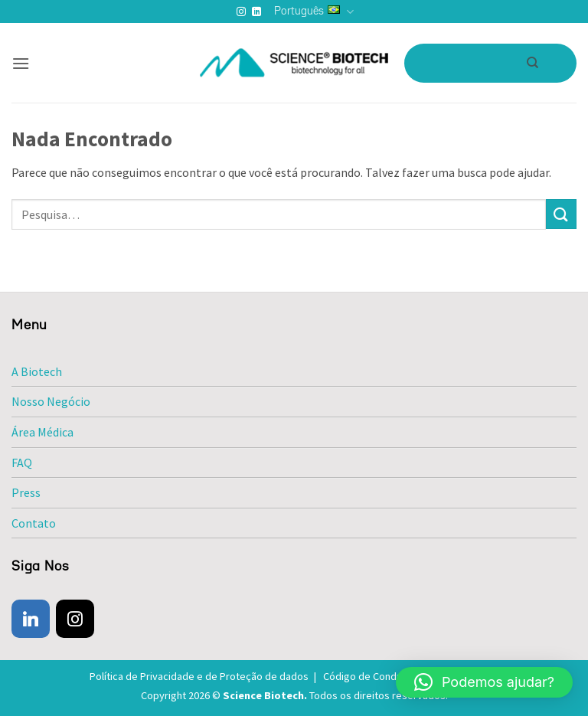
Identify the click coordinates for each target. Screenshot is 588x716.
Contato (34, 523)
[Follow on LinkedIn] (256, 12)
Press (26, 492)
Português (314, 12)
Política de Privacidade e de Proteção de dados (205, 676)
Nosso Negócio (51, 401)
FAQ (22, 463)
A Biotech (37, 371)
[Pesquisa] (532, 63)
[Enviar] (561, 214)
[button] (21, 63)
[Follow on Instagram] (241, 12)
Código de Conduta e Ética (390, 676)
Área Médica (42, 432)
